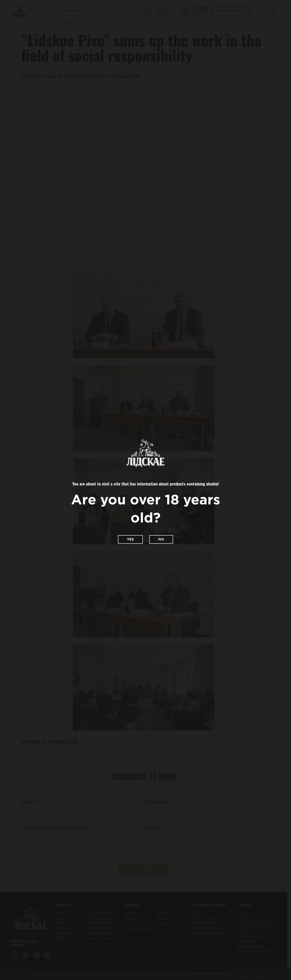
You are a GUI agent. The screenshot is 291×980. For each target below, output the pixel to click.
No (161, 539)
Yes (130, 539)
